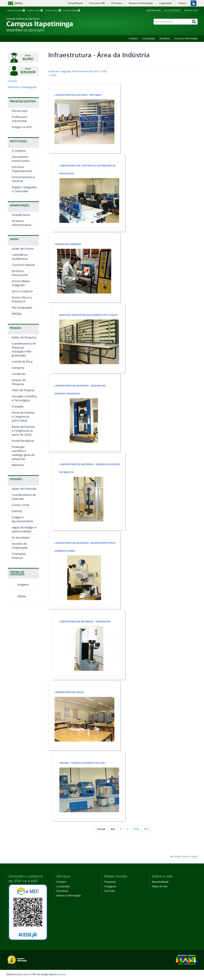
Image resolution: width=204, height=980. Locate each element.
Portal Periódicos (23, 491)
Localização (149, 38)
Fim (146, 829)
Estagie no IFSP (22, 178)
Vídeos (17, 647)
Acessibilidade (153, 10)
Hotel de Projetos (23, 441)
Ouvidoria (165, 38)
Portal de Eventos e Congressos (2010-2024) (23, 467)
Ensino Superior (22, 342)
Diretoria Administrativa (22, 274)
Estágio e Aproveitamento (22, 570)
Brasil (19, 3)
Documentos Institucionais (21, 209)
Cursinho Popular (23, 315)
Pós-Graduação (22, 358)
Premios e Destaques (22, 138)
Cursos (12, 132)
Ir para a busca (53, 10)
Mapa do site (191, 10)
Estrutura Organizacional (22, 220)
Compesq (18, 418)
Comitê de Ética (22, 412)
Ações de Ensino (23, 299)
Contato (133, 38)
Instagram (110, 886)
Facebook (110, 882)
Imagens (18, 635)
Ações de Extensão (24, 539)
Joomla (62, 974)
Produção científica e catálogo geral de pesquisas (23, 504)
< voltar (52, 75)
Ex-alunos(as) (21, 588)
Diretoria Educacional (20, 324)
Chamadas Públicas (19, 606)
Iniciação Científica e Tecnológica (24, 449)
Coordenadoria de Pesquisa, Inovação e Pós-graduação (24, 400)
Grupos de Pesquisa (19, 433)
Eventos (17, 562)
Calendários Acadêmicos (20, 307)
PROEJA (17, 364)
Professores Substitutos (20, 169)
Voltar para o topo (184, 856)
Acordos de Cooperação (20, 596)
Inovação (18, 457)
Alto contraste (172, 10)
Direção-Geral (21, 265)
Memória (18, 516)
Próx (136, 829)
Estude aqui (20, 161)
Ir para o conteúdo (16, 10)
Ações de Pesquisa (24, 388)
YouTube (109, 891)
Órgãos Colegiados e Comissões (24, 240)
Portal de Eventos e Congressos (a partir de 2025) (23, 481)
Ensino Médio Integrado (21, 334)
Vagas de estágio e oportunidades (24, 580)
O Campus (19, 201)
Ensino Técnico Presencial (22, 350)
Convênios (19, 424)
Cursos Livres (21, 556)
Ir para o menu (35, 10)
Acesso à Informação (186, 38)
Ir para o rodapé (72, 10)
